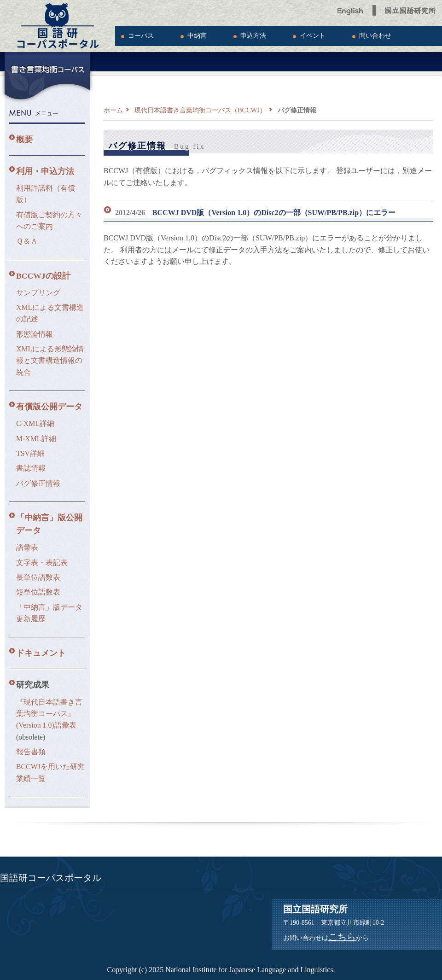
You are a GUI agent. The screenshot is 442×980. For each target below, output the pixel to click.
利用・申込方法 (45, 171)
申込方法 (253, 36)
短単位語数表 (38, 592)
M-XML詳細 (36, 439)
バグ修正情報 (38, 483)
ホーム (113, 110)
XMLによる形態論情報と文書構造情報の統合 (50, 361)
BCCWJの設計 (43, 276)
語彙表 (27, 547)
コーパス (141, 36)
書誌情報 (31, 468)
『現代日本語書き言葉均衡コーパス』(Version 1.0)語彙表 (49, 714)
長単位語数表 (38, 577)
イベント (313, 36)
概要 (24, 140)
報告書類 (31, 752)
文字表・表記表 (42, 563)
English (351, 8)
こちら (342, 937)
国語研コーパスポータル (58, 26)
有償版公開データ (49, 407)
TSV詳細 (30, 453)
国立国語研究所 (411, 8)
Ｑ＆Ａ (27, 241)
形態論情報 (35, 334)
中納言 (197, 36)
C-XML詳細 (35, 423)
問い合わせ (375, 36)
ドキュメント (41, 653)
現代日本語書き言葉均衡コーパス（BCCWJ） (200, 110)
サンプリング (38, 293)
